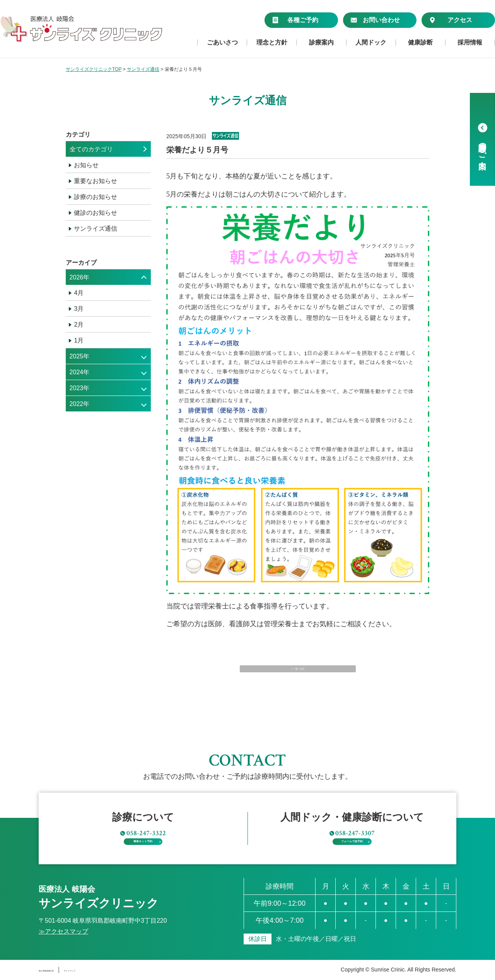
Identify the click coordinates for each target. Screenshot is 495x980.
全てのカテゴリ (91, 149)
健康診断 (420, 43)
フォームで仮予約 (352, 836)
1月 (79, 340)
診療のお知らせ (96, 197)
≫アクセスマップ (63, 932)
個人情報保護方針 (63, 970)
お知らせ (86, 165)
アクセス (451, 20)
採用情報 (470, 43)
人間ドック (371, 43)
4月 (79, 293)
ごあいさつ (222, 43)
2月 (79, 325)
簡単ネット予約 (143, 836)
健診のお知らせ (96, 213)
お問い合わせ (375, 20)
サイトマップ (116, 970)
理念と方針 (272, 43)
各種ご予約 (295, 20)
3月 (79, 309)
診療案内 (321, 43)
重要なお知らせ (96, 181)
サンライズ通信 (96, 229)
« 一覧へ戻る (298, 676)
